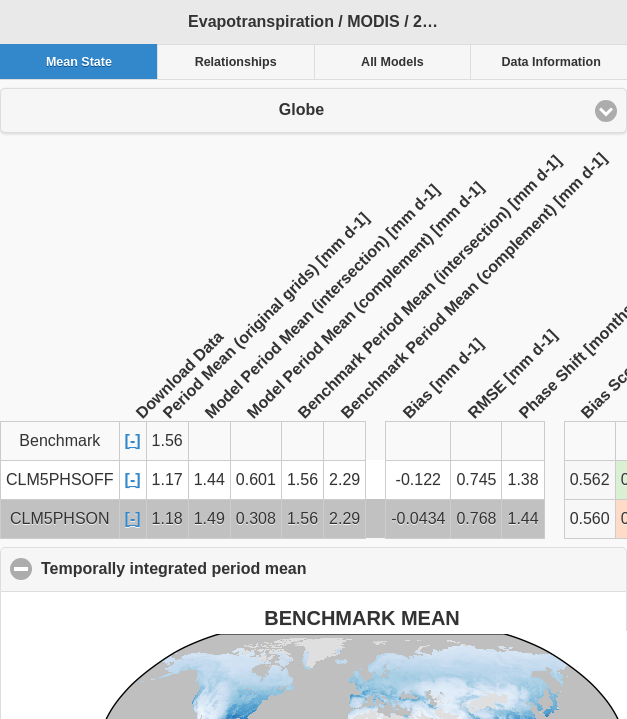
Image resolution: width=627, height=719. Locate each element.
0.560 (590, 518)
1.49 (209, 518)
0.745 (476, 479)
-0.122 (418, 479)
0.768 (476, 518)
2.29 (344, 479)
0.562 (590, 479)
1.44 (209, 479)
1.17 (167, 479)
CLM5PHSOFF (60, 479)
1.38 (522, 479)
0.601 (256, 479)
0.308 (256, 518)
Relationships (236, 62)
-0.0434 (418, 518)
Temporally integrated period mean (271, 568)
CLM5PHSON (60, 518)
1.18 (167, 518)
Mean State (79, 62)
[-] (133, 440)
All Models (392, 62)
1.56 (302, 479)
